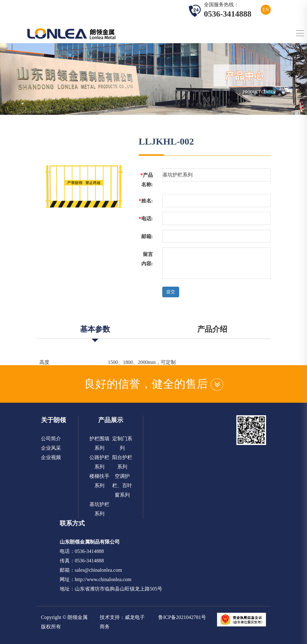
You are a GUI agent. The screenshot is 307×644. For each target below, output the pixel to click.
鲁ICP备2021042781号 (182, 617)
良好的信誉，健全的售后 (154, 384)
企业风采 (51, 448)
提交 (171, 292)
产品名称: (147, 180)
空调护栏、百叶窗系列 (122, 486)
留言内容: (147, 259)
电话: (146, 219)
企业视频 (51, 457)
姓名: (146, 201)
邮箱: (147, 236)
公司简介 (51, 439)
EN (266, 10)
